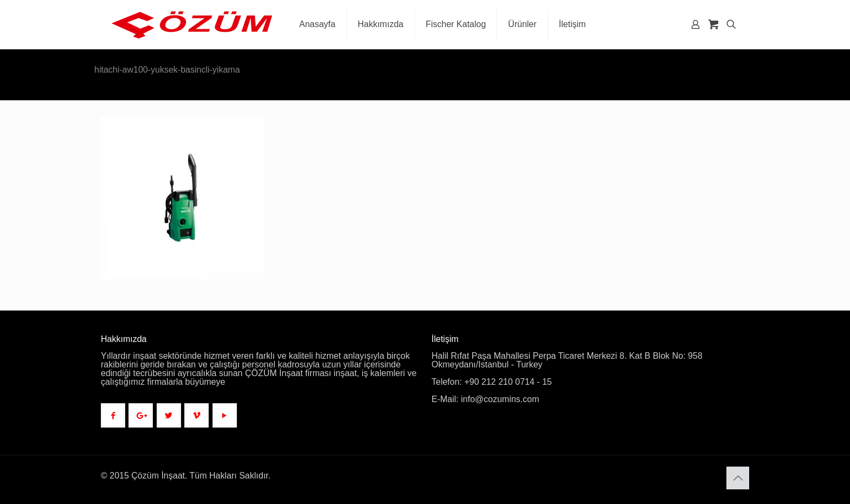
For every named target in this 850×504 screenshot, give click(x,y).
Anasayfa (716, 71)
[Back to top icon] (738, 478)
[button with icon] (113, 415)
